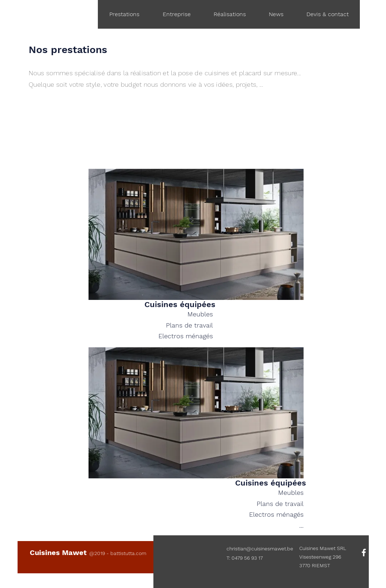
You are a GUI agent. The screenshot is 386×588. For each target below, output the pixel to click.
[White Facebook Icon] (364, 553)
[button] (276, 14)
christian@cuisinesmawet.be (260, 549)
